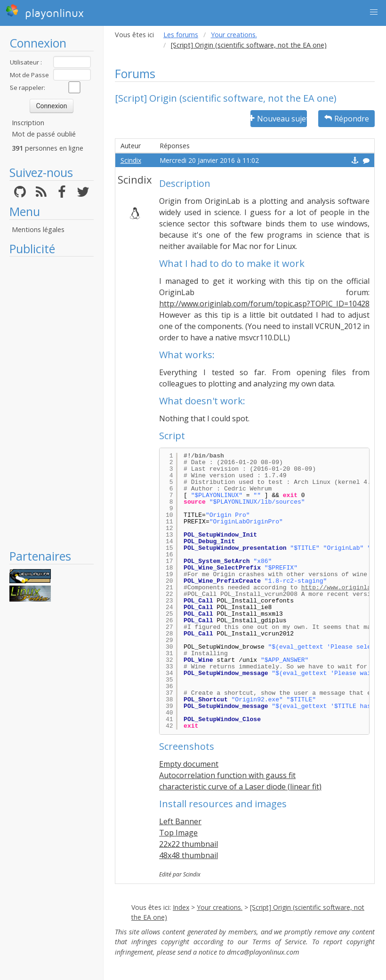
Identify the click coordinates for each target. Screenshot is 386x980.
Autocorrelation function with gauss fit (227, 775)
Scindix (131, 160)
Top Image (178, 833)
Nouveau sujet (279, 119)
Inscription (28, 123)
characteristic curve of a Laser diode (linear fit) (240, 787)
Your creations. (234, 35)
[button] (374, 12)
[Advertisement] (52, 402)
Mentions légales (38, 229)
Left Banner (180, 821)
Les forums (181, 35)
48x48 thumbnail (189, 855)
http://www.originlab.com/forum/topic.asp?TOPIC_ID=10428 (264, 304)
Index (181, 907)
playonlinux (45, 12)
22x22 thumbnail (189, 844)
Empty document (189, 764)
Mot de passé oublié (44, 134)
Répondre (347, 119)
